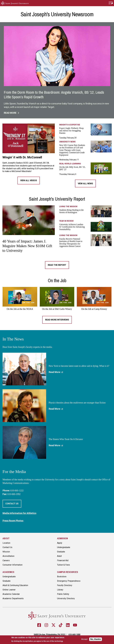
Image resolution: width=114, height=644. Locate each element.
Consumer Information (13, 565)
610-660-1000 (74, 634)
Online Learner (9, 590)
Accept (84, 639)
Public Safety (63, 594)
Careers (6, 560)
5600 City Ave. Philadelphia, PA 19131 (50, 634)
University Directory (66, 598)
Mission (6, 552)
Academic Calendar (11, 594)
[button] (111, 3)
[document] (38, 639)
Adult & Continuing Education (15, 585)
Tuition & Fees (63, 565)
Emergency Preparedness (69, 581)
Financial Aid (63, 560)
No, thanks (96, 639)
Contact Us (12, 504)
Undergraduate (64, 547)
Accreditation (8, 556)
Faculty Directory (65, 585)
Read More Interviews (57, 320)
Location (6, 543)
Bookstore (62, 577)
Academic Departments (13, 598)
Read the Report (57, 265)
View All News (85, 184)
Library (60, 590)
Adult (59, 556)
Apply (60, 543)
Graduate (61, 552)
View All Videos (29, 180)
